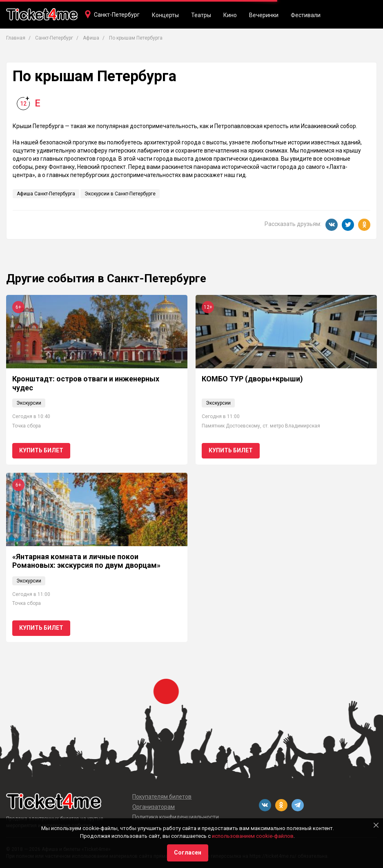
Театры (201, 15)
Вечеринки (264, 15)
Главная (16, 38)
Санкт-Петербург (117, 15)
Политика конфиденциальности (176, 817)
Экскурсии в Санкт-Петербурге (120, 194)
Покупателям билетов (162, 797)
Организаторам (154, 807)
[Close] (376, 825)
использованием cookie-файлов (253, 836)
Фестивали (306, 15)
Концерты (165, 15)
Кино (230, 15)
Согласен (188, 852)
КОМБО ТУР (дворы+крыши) (252, 379)
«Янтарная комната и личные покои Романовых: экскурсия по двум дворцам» (86, 561)
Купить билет (41, 450)
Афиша (91, 38)
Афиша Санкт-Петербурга (46, 194)
